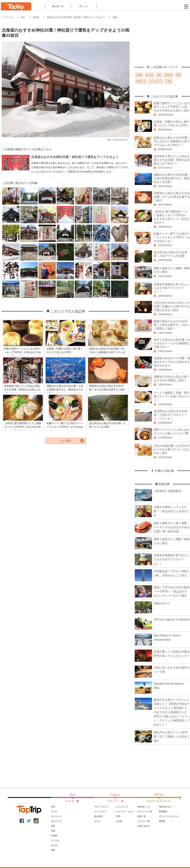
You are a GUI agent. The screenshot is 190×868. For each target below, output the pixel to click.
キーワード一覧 (145, 812)
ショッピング (122, 807)
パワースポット (156, 81)
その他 (119, 821)
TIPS (118, 816)
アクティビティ (101, 807)
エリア (84, 6)
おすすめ (150, 75)
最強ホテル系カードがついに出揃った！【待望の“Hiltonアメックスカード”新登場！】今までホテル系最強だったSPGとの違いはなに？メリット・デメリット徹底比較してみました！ (172, 712)
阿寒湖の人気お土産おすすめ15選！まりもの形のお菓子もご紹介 (172, 197)
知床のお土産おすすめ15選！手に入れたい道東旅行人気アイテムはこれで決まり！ (172, 141)
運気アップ (141, 81)
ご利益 (169, 81)
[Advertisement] (162, 44)
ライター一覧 (144, 821)
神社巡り (169, 75)
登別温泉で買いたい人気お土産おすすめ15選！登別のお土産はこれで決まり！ (172, 160)
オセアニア (56, 821)
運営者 (162, 821)
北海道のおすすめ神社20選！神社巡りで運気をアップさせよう (76, 17)
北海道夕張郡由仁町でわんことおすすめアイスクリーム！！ (172, 288)
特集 (53, 850)
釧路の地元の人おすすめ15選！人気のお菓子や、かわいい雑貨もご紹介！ (172, 325)
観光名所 (98, 816)
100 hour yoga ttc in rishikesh (172, 619)
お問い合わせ (144, 826)
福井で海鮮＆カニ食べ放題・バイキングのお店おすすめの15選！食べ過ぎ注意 (172, 527)
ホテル (97, 821)
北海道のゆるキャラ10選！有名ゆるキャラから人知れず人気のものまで (172, 362)
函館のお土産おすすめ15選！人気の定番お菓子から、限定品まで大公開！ (172, 178)
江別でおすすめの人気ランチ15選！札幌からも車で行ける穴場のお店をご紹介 (172, 306)
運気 (178, 75)
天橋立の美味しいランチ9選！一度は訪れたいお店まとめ (172, 511)
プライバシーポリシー (169, 816)
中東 (53, 831)
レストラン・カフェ (125, 812)
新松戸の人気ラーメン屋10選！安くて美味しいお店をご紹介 (172, 737)
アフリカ (55, 841)
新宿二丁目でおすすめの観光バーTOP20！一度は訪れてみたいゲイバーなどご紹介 (172, 591)
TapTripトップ (144, 807)
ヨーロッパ (56, 816)
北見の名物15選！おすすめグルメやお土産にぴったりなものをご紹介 (172, 449)
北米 (53, 826)
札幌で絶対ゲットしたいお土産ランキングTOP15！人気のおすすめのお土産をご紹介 (172, 107)
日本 (23, 17)
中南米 (54, 836)
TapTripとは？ (165, 807)
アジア (54, 812)
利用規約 (163, 812)
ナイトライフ (100, 812)
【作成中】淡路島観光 (168, 491)
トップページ (7, 17)
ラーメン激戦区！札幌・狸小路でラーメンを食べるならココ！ (172, 396)
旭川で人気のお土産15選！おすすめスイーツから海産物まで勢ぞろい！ (172, 343)
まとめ (54, 845)
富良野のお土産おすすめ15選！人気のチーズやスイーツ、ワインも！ (170, 415)
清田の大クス (162, 603)
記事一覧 (58, 6)
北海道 (36, 17)
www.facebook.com (120, 140)
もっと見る (66, 441)
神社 (159, 75)
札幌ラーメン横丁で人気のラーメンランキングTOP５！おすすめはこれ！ (172, 237)
